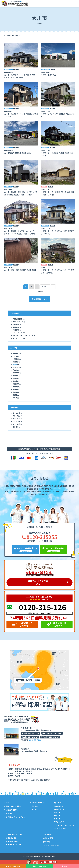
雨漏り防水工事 (18, 322)
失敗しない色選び (12, 841)
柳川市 (15, 362)
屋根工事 (16, 327)
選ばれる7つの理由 (13, 806)
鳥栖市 (15, 392)
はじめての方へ (12, 810)
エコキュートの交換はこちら (38, 582)
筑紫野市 (16, 384)
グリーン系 (16, 424)
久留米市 (16, 359)
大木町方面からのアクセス (31, 733)
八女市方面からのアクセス (50, 737)
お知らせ (9, 813)
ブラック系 (16, 416)
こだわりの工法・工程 (14, 835)
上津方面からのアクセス (30, 737)
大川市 (15, 365)
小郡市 (15, 376)
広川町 (15, 378)
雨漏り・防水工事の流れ (14, 844)
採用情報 (47, 842)
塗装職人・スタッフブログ (16, 817)
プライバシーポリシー (51, 845)
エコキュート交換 (19, 338)
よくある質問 (48, 838)
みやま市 (16, 367)
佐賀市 (15, 387)
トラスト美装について (40, 803)
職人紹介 (35, 809)
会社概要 (35, 806)
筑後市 (15, 353)
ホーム (8, 803)
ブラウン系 (16, 421)
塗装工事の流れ (11, 838)
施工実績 (58, 803)
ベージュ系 (16, 419)
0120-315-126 (43, 607)
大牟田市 (16, 373)
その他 (15, 398)
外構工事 (16, 330)
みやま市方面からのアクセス (52, 733)
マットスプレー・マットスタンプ (23, 335)
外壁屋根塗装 (17, 319)
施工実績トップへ (39, 299)
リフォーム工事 (18, 333)
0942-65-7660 (35, 740)
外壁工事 (16, 324)
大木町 (15, 370)
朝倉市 (15, 381)
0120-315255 (39, 537)
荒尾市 (15, 395)
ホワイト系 (16, 413)
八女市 (15, 356)
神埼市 (15, 389)
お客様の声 (47, 835)
